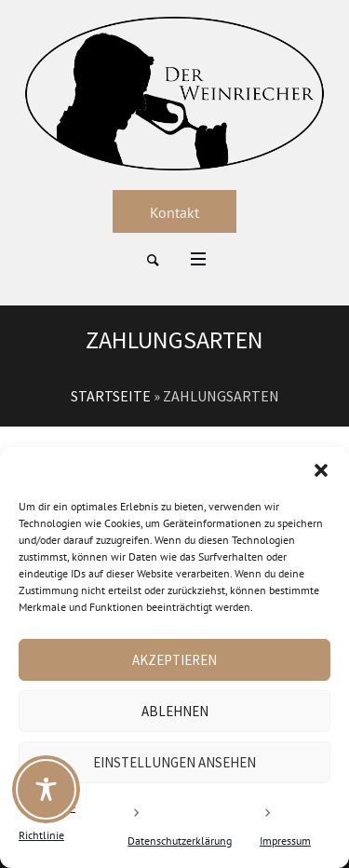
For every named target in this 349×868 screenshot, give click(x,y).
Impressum (285, 841)
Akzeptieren (174, 660)
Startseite (111, 396)
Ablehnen (175, 711)
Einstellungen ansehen (174, 762)
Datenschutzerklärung (180, 841)
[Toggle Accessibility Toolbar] (46, 789)
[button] (321, 470)
